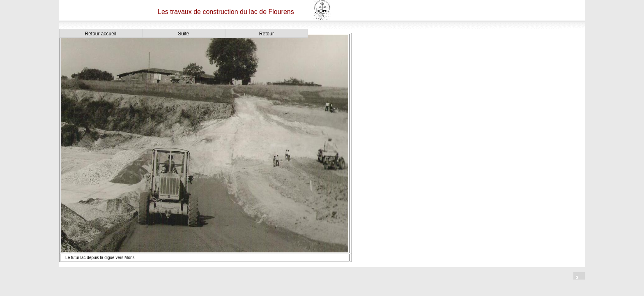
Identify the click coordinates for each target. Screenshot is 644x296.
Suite (183, 34)
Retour (267, 34)
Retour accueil (101, 34)
